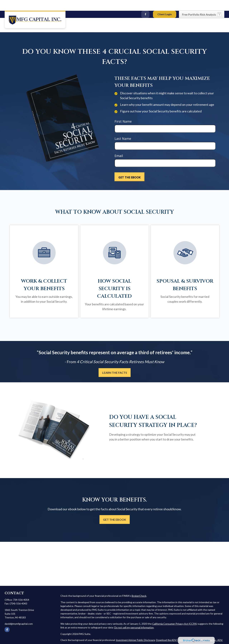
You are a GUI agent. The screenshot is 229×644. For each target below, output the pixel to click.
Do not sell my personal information (134, 617)
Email (119, 145)
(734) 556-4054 (15, 4)
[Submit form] (130, 166)
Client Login (165, 3)
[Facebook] (145, 4)
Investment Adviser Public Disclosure (135, 629)
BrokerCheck (139, 585)
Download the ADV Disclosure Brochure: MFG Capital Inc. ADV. (189, 629)
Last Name (123, 128)
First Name (123, 111)
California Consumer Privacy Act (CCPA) (175, 613)
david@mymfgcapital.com (47, 4)
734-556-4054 (21, 589)
